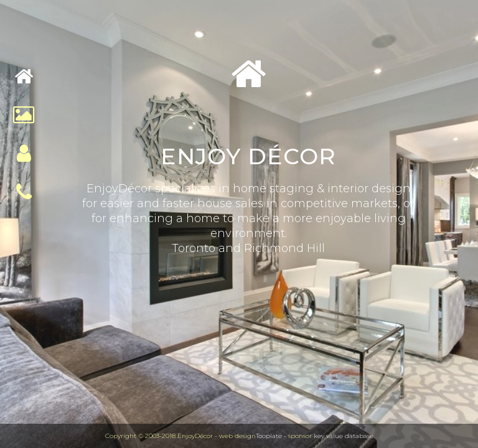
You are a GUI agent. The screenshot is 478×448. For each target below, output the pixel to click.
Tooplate (269, 436)
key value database (344, 436)
